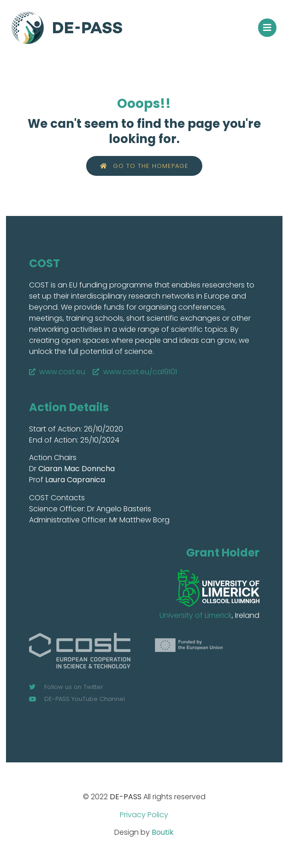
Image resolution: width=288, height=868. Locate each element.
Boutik (163, 832)
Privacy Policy (144, 815)
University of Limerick (196, 615)
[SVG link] (218, 588)
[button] (267, 28)
